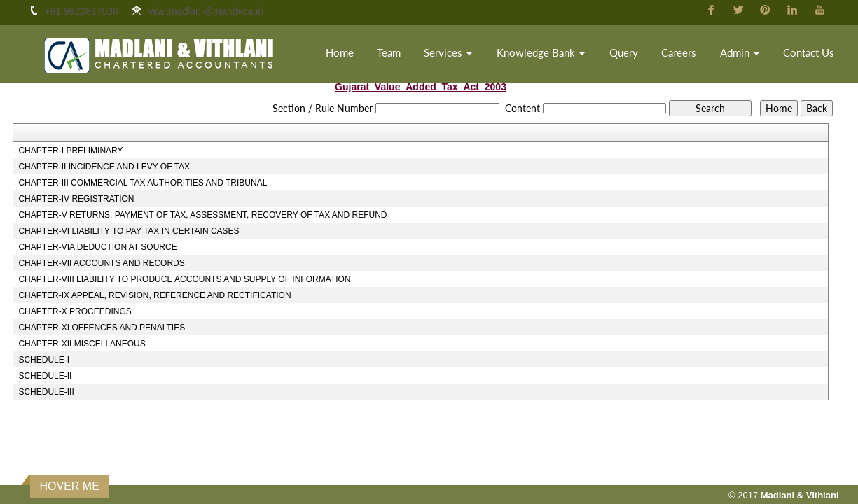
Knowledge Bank (541, 52)
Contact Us (809, 52)
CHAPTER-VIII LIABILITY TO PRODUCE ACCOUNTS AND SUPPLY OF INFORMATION (184, 279)
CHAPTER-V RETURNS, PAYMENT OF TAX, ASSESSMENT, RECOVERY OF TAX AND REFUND (202, 215)
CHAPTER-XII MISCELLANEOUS (82, 344)
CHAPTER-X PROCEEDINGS (75, 311)
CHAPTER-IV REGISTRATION (76, 199)
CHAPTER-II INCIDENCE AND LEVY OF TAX (104, 167)
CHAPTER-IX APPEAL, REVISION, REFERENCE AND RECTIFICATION (154, 295)
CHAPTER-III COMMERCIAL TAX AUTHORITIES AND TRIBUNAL (143, 183)
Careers (679, 52)
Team (389, 52)
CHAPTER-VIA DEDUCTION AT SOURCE (97, 247)
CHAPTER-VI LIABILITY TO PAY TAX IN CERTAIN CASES (129, 231)
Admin (740, 52)
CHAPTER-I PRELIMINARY (70, 150)
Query (624, 52)
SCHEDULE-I (44, 360)
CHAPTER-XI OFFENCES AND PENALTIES (102, 328)
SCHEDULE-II (45, 376)
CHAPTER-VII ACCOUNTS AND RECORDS (101, 263)
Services (448, 52)
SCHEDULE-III (46, 392)
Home (340, 52)
